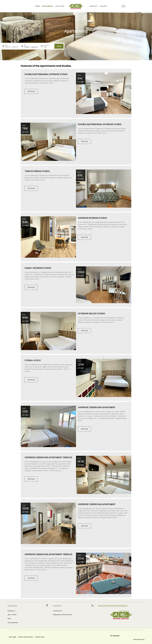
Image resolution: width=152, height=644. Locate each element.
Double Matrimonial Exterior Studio (100, 124)
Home (38, 6)
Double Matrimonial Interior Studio (46, 74)
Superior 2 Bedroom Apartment (97, 407)
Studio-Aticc (33, 360)
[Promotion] (48, 47)
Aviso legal (12, 637)
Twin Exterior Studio (37, 171)
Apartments (48, 6)
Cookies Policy (40, 637)
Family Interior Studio (38, 268)
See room (31, 91)
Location (60, 6)
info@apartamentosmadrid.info (62, 615)
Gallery (103, 6)
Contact (94, 6)
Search (59, 46)
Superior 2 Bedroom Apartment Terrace (48, 457)
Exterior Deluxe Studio (92, 314)
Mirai (143, 639)
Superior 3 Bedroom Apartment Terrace (48, 554)
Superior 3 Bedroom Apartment (97, 504)
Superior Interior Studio (92, 218)
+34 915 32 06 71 (57, 611)
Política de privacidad (25, 637)
